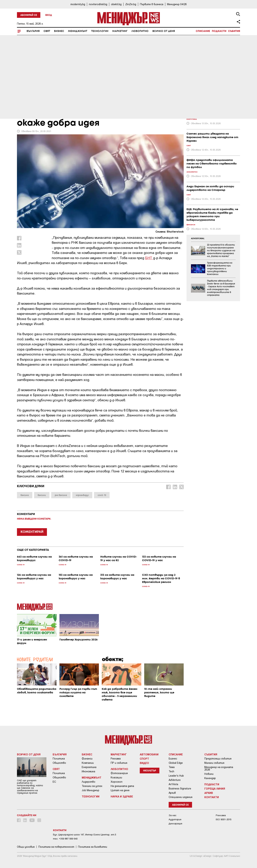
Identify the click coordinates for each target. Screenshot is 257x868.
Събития (234, 31)
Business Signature (180, 789)
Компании (88, 763)
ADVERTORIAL (198, 239)
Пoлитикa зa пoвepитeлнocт (56, 847)
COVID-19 (24, 89)
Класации (116, 777)
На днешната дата (122, 786)
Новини (209, 774)
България (33, 31)
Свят (47, 31)
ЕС (54, 782)
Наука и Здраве (122, 796)
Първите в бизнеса (152, 4)
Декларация (175, 824)
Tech (171, 771)
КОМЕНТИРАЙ (32, 532)
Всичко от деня (164, 31)
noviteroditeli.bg (98, 4)
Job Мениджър (90, 790)
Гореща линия (215, 789)
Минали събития (214, 763)
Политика (59, 759)
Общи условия (26, 847)
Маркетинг (120, 31)
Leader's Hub (176, 776)
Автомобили (149, 754)
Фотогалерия (119, 773)
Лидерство (89, 782)
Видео (144, 763)
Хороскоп (117, 782)
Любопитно (140, 31)
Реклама (116, 759)
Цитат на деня (120, 790)
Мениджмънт (78, 31)
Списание (203, 31)
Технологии (100, 31)
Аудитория (175, 819)
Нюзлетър (150, 771)
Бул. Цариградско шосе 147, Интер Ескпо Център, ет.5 (85, 835)
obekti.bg (116, 4)
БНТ (149, 258)
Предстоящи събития (218, 759)
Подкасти (219, 31)
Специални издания (181, 797)
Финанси (87, 759)
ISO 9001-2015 (224, 819)
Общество (59, 763)
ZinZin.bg (131, 4)
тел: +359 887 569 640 (65, 839)
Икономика (88, 771)
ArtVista (173, 784)
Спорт (144, 759)
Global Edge (176, 763)
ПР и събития (119, 763)
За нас (172, 815)
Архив (172, 793)
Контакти (212, 797)
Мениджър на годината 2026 (219, 768)
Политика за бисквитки (93, 847)
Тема (172, 767)
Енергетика (89, 767)
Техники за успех (92, 786)
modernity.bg (78, 4)
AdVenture (175, 780)
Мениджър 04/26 (177, 4)
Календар (210, 778)
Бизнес (59, 31)
